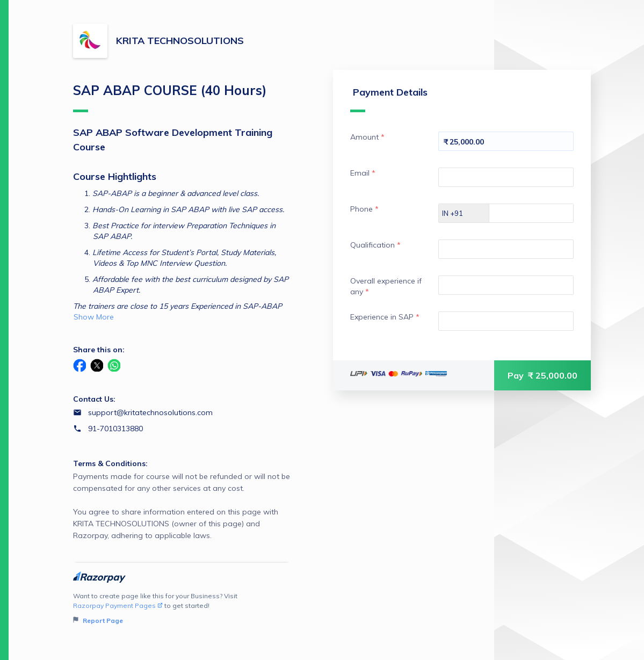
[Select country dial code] (464, 213)
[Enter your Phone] (541, 213)
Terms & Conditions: (110, 463)
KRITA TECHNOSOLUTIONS (180, 41)
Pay (542, 375)
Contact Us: (94, 399)
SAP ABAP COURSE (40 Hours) (170, 97)
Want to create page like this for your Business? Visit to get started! (182, 609)
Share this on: (99, 350)
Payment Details (389, 99)
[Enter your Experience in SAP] (506, 321)
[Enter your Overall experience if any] (506, 285)
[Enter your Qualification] (506, 249)
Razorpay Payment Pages (118, 605)
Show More (94, 317)
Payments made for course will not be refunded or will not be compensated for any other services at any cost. (182, 506)
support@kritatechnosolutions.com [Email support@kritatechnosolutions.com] (150, 412)
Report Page (98, 621)
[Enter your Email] (506, 177)
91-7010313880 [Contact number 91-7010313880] (115, 429)
